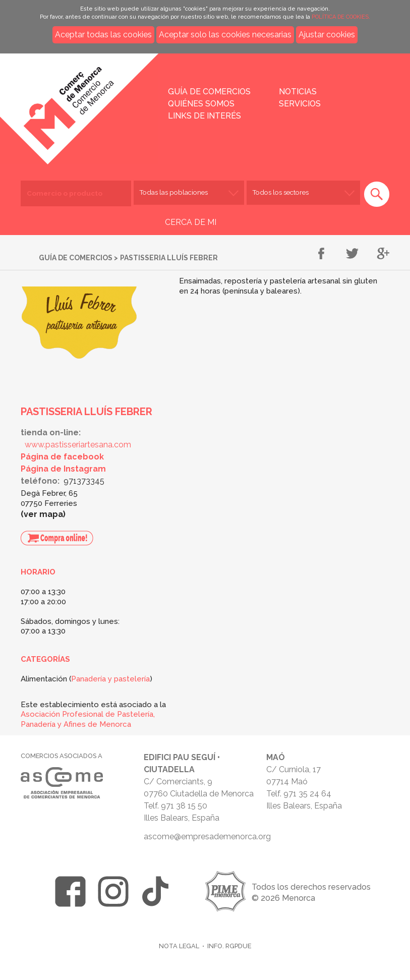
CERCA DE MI (191, 222)
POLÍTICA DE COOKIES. (341, 17)
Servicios (300, 104)
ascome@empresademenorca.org (207, 837)
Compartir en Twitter (352, 254)
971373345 (84, 481)
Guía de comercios (209, 92)
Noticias (298, 92)
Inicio (90, 102)
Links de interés (204, 116)
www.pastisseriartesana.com (78, 445)
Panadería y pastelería (110, 679)
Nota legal (179, 946)
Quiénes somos (201, 104)
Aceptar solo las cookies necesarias (225, 35)
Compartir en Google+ (383, 254)
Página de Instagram (63, 469)
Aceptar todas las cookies (103, 35)
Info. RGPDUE (229, 946)
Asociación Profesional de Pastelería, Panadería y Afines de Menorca (88, 719)
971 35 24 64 (307, 794)
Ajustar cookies (327, 35)
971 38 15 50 (184, 806)
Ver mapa (43, 514)
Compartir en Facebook (321, 254)
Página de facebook (62, 457)
